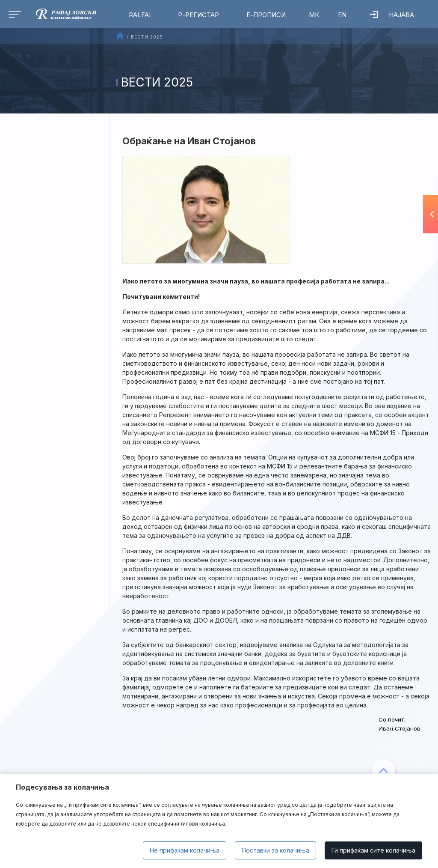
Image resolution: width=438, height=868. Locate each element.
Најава (392, 15)
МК (314, 15)
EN (342, 15)
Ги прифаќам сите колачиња (373, 850)
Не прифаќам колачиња (185, 850)
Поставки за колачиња (275, 850)
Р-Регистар (198, 15)
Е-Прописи (266, 15)
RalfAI (140, 15)
